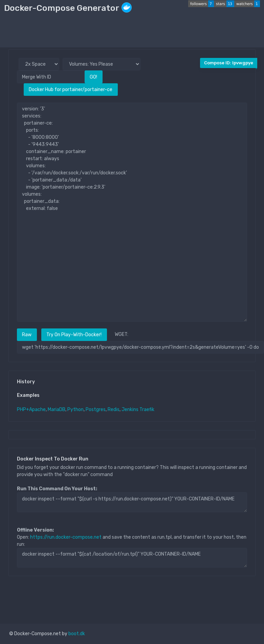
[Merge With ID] (51, 77)
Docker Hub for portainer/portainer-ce (71, 90)
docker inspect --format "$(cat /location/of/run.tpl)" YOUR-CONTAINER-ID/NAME (132, 558)
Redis (114, 410)
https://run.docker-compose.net (66, 537)
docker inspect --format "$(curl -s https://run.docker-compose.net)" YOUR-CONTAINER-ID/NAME (132, 502)
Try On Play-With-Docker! (74, 335)
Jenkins (130, 410)
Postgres (96, 410)
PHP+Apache (31, 410)
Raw (27, 335)
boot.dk (77, 634)
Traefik (147, 410)
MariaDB (57, 410)
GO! (93, 77)
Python (75, 410)
